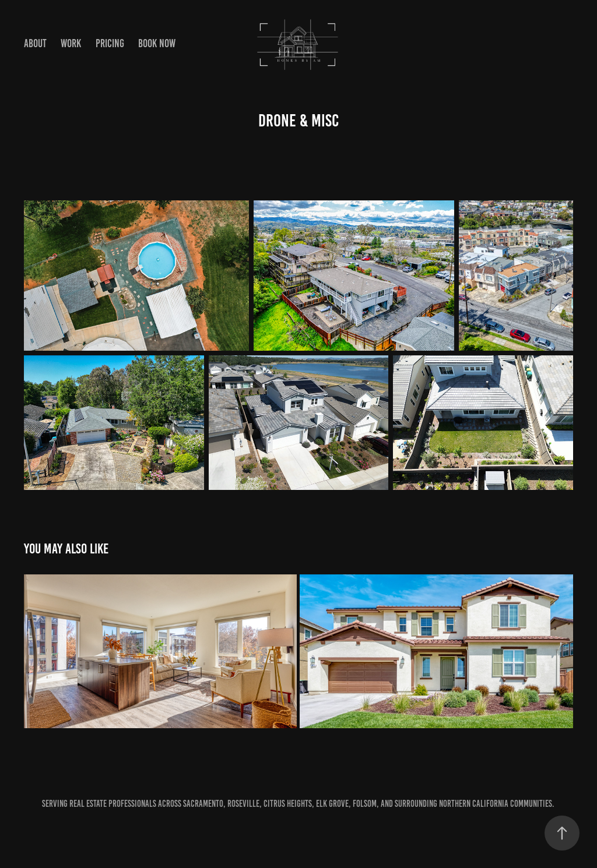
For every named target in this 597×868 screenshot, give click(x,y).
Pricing (110, 43)
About (35, 43)
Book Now (157, 43)
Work (71, 43)
